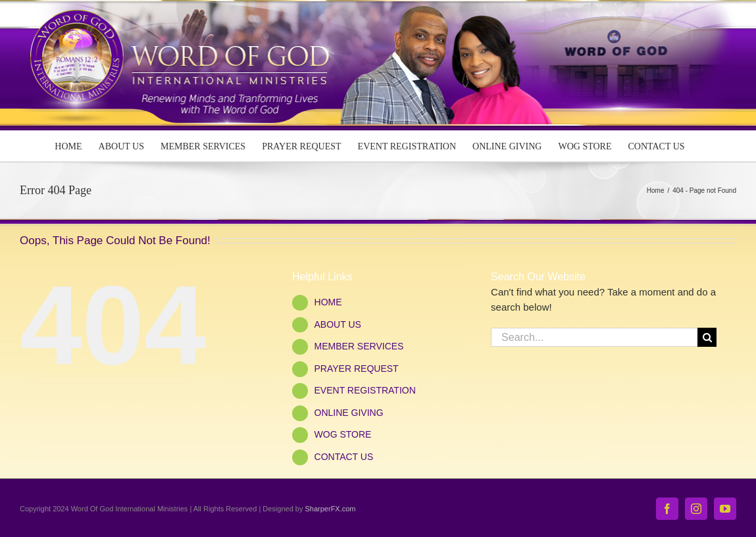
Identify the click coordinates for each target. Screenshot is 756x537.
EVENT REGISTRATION (365, 390)
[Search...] (594, 337)
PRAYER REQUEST (357, 369)
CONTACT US (344, 457)
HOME (328, 302)
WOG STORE (343, 434)
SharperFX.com (331, 509)
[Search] (707, 337)
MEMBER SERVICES (359, 346)
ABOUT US (338, 324)
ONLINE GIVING (349, 413)
